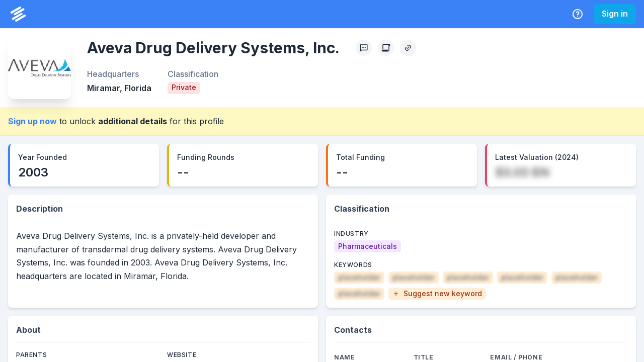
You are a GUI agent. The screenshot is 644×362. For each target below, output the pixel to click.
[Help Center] (578, 14)
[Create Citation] (386, 48)
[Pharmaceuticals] (368, 246)
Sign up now (32, 121)
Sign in (615, 14)
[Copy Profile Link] (408, 48)
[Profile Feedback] (364, 48)
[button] (437, 294)
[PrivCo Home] (18, 14)
